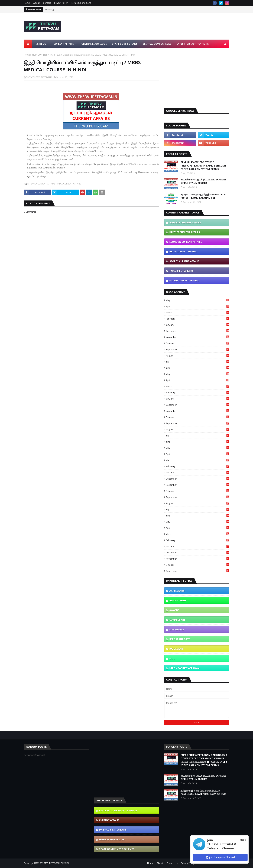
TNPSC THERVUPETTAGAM (39, 77)
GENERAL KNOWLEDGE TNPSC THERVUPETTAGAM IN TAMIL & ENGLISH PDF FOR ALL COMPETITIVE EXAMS (203, 166)
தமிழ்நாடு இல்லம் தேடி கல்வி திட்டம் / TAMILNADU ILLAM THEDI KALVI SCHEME (203, 792)
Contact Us (172, 863)
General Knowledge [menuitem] (94, 44)
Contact (47, 3)
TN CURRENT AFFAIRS (181, 271)
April (197, 306)
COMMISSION (177, 620)
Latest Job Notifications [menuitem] (193, 44)
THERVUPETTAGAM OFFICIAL (55, 863)
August (197, 356)
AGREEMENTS (177, 591)
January (197, 325)
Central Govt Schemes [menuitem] (157, 44)
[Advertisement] (165, 26)
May (197, 300)
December (197, 331)
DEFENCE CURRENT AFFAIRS (185, 232)
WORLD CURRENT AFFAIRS (184, 280)
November (197, 337)
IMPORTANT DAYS (180, 639)
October (197, 343)
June (197, 368)
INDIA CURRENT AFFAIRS (43, 55)
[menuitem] (28, 44)
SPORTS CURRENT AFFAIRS (184, 261)
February (197, 319)
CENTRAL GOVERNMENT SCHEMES (118, 810)
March (197, 312)
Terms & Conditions (81, 3)
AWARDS (174, 610)
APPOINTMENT (178, 600)
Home (27, 3)
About (36, 3)
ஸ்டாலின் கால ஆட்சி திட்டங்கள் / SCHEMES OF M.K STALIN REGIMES (203, 181)
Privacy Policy (61, 3)
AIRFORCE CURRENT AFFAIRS (185, 222)
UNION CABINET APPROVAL (185, 668)
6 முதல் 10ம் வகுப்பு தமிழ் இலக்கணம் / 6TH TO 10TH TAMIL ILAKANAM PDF (203, 196)
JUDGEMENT (176, 649)
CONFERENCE (177, 629)
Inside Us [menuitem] (40, 44)
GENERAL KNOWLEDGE (112, 839)
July (197, 362)
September (197, 349)
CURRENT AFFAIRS (109, 820)
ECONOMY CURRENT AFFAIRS (186, 242)
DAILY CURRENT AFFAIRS (43, 184)
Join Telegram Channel (220, 857)
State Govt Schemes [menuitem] (125, 44)
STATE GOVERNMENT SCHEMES (117, 849)
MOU (172, 658)
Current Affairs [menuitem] (64, 44)
